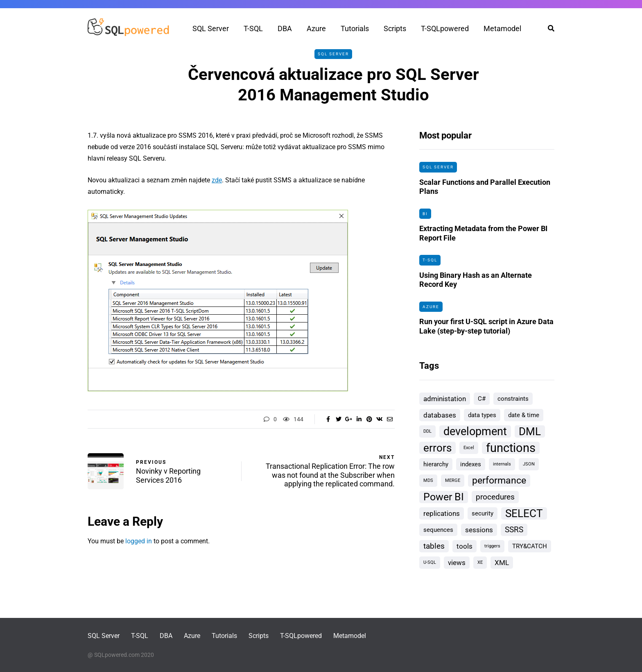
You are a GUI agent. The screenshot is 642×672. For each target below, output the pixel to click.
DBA (285, 28)
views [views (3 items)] (457, 563)
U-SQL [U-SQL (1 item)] (430, 562)
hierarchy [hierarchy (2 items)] (436, 464)
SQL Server (211, 28)
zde (217, 180)
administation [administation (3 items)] (445, 399)
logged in (139, 541)
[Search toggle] (548, 28)
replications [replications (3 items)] (442, 513)
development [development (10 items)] (475, 431)
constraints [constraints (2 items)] (513, 399)
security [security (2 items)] (483, 513)
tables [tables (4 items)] (434, 546)
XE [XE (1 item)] (480, 562)
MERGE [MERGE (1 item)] (453, 480)
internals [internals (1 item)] (502, 464)
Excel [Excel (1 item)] (469, 448)
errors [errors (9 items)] (437, 448)
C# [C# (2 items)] (482, 399)
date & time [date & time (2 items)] (524, 415)
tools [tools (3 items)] (465, 546)
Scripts (395, 28)
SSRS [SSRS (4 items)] (514, 530)
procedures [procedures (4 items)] (495, 497)
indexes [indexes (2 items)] (471, 464)
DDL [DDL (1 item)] (427, 431)
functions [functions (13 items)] (511, 448)
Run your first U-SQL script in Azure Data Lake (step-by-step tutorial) (486, 330)
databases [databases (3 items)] (440, 415)
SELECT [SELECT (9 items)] (524, 513)
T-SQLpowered (445, 28)
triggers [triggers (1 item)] (492, 546)
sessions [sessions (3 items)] (479, 530)
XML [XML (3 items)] (502, 563)
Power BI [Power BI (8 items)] (444, 497)
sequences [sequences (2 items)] (438, 530)
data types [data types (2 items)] (482, 415)
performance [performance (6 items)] (499, 480)
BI (425, 214)
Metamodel (502, 28)
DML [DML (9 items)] (530, 431)
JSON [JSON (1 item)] (529, 464)
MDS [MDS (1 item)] (428, 480)
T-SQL (253, 28)
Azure (316, 28)
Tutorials (355, 28)
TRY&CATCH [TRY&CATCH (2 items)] (530, 546)
